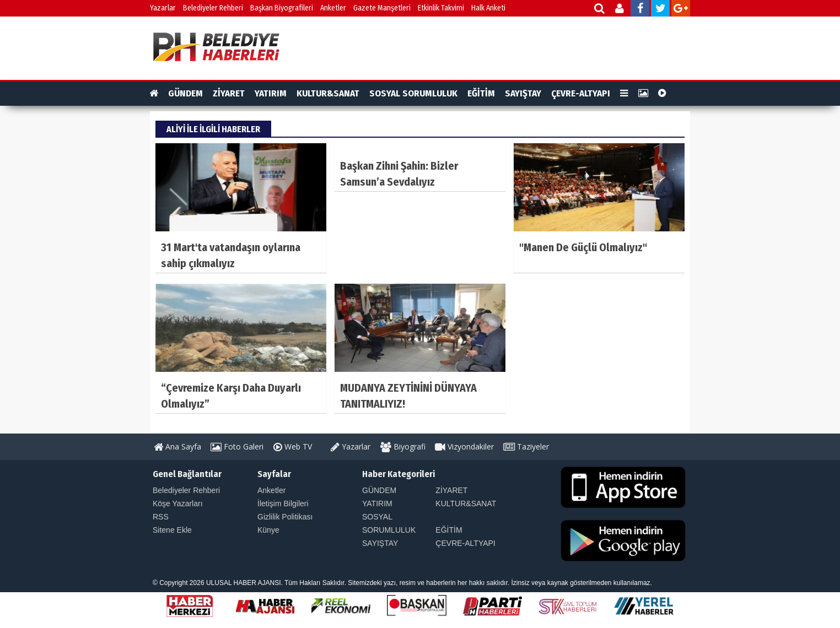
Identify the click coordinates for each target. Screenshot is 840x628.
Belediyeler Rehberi (213, 8)
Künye (268, 530)
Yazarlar (163, 8)
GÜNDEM (185, 93)
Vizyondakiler (464, 446)
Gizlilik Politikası (285, 517)
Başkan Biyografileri (282, 8)
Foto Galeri (237, 446)
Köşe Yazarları (178, 504)
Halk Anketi (488, 8)
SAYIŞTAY (523, 93)
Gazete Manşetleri (382, 8)
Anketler (333, 8)
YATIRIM (271, 93)
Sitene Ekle (172, 530)
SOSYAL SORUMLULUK (413, 93)
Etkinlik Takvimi (441, 8)
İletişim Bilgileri (283, 504)
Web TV (293, 446)
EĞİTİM (481, 93)
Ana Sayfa (177, 446)
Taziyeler (526, 446)
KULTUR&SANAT (328, 93)
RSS (161, 517)
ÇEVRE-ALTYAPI (581, 93)
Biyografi (403, 446)
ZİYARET (229, 93)
